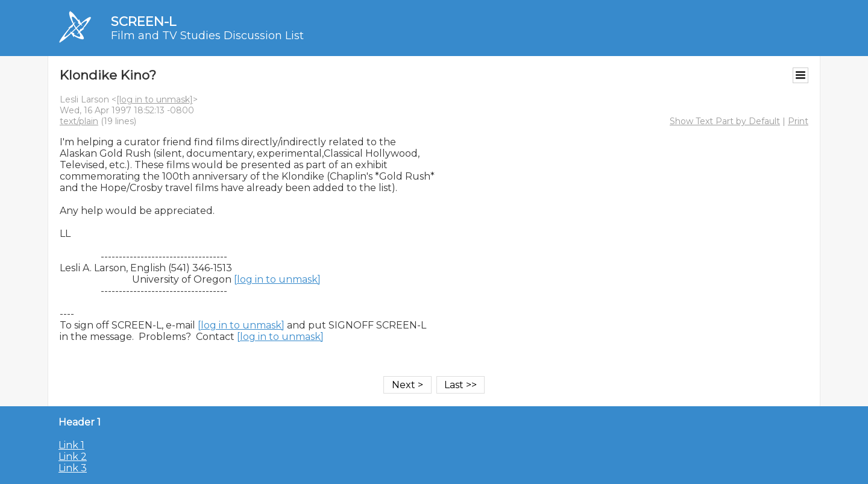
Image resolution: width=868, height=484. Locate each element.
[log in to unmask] (155, 99)
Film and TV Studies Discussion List (207, 36)
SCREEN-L (143, 21)
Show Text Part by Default (725, 121)
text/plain (79, 121)
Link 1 (71, 445)
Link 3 (73, 468)
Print (798, 121)
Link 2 (73, 457)
